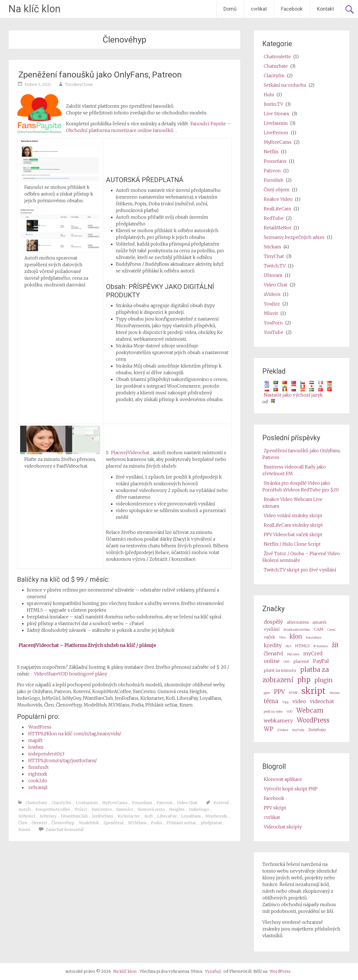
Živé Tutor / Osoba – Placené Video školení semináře (301, 557)
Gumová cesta (151, 809)
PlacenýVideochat (130, 453)
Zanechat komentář (65, 830)
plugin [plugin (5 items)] (323, 680)
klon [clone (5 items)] (296, 637)
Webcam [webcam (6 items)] (310, 710)
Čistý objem (277, 190)
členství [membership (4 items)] (273, 653)
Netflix (271, 152)
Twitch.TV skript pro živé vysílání (300, 570)
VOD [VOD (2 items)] (289, 712)
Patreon (164, 803)
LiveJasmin (87, 803)
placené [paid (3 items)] (301, 661)
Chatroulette (277, 56)
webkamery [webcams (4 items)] (278, 721)
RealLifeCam (277, 209)
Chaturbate (36, 803)
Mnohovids (216, 816)
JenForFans (103, 816)
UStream (273, 275)
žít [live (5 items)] (335, 645)
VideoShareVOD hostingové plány (71, 674)
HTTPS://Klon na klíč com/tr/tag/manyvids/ (75, 734)
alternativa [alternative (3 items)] (298, 622)
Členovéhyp (63, 823)
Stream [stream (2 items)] (335, 693)
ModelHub (89, 823)
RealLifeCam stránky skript (293, 525)
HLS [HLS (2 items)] (288, 646)
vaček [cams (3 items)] (269, 637)
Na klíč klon (34, 9)
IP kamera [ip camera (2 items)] (321, 646)
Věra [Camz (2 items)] (282, 638)
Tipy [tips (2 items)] (285, 702)
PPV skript (275, 808)
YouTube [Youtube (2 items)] (298, 730)
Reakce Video (278, 199)
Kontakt (325, 9)
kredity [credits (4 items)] (273, 645)
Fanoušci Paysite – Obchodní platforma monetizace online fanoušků (148, 127)
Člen (23, 823)
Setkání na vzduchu (285, 85)
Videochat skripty (283, 827)
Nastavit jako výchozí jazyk (293, 395)
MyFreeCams (115, 803)
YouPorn (273, 323)
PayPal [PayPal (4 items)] (321, 661)
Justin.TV (273, 104)
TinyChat (274, 256)
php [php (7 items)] (304, 680)
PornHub (274, 180)
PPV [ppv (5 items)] (279, 692)
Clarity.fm (62, 803)
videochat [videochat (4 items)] (322, 701)
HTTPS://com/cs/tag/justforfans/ (63, 760)
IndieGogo (199, 809)
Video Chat (187, 803)
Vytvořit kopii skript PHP (291, 789)
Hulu (269, 95)
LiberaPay (167, 816)
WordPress (40, 727)
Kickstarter (129, 816)
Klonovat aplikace (283, 779)
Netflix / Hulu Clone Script (292, 544)
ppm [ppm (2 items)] (267, 693)
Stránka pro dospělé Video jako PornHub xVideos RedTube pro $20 (301, 486)
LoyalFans (191, 816)
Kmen (24, 830)
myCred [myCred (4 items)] (313, 653)
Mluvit (271, 313)
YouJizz (272, 304)
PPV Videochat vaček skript (293, 534)
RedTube (274, 218)
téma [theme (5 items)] (271, 701)
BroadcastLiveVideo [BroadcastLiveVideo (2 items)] (297, 630)
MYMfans (137, 823)
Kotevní (221, 803)
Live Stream (277, 114)
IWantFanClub (74, 816)
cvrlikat (259, 9)
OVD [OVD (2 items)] (287, 662)
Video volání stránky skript (293, 515)
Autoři (25, 809)
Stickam (272, 247)
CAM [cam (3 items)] (319, 629)
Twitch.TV (275, 266)
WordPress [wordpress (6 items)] (313, 720)
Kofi (149, 816)
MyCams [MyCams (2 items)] (293, 654)
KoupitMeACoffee (53, 809)
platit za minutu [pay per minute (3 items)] (280, 670)
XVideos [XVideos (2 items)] (283, 730)
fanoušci (125, 809)
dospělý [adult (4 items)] (273, 622)
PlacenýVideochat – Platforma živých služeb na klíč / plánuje (87, 645)
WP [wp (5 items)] (268, 729)
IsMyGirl (27, 816)
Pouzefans (142, 803)
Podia (156, 823)
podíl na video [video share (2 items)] (273, 712)
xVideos (272, 294)
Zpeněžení (114, 823)
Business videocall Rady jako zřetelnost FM (294, 470)
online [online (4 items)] (272, 661)
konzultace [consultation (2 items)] (314, 638)
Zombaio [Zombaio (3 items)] (317, 730)
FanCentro (102, 809)
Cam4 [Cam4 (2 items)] (331, 630)
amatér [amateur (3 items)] (320, 622)
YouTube (274, 332)
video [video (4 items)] (299, 701)
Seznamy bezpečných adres (294, 237)
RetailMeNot (277, 228)
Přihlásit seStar (181, 823)
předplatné (211, 823)
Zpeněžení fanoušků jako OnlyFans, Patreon (100, 75)
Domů (230, 9)
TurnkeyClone (79, 84)
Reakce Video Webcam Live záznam (292, 503)
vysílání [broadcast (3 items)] (272, 629)
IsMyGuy (48, 816)
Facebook (292, 9)
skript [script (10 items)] (314, 691)
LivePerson (276, 133)
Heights (177, 809)
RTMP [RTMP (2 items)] (293, 693)
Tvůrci (81, 809)
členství (39, 823)
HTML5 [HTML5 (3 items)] (302, 646)
